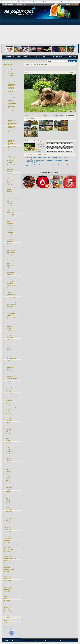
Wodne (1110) (8, 529)
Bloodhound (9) (10, 288)
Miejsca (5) (7, 614)
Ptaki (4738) (8, 525)
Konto (75, 58)
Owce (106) (8, 427)
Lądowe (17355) (8, 69)
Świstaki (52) (9, 463)
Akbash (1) (9, 365)
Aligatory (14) (9, 487)
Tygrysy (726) (9, 394)
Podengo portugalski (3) (12, 352)
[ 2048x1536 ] (34, 159)
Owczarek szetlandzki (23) (11, 101)
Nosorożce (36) (9, 469)
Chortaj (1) (9, 370)
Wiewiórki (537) (9, 400)
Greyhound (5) (10, 329)
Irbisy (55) (8, 458)
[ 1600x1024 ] (54, 160)
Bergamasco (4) (10, 340)
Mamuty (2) (8, 518)
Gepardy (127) (9, 423)
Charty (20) (9, 246)
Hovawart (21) (10, 241)
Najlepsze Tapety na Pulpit (23, 57)
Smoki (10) (8, 496)
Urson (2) (8, 521)
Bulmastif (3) (9, 350)
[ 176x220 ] (47, 164)
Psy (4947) (8, 71)
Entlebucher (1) (10, 372)
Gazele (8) (8, 501)
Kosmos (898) (7, 585)
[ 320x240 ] (37, 164)
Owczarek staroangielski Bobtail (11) (11, 117)
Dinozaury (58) (8, 538)
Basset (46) (9, 189)
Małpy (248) (8, 414)
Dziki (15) (8, 480)
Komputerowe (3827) (9, 565)
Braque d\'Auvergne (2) (12, 358)
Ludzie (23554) (7, 541)
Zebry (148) (8, 418)
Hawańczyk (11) (10, 279)
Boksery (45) (9, 191)
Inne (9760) (7, 554)
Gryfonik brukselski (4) (12, 342)
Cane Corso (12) (10, 270)
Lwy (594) (8, 398)
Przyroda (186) (7, 601)
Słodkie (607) (8, 532)
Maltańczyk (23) (10, 230)
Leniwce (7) (8, 505)
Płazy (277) (7, 536)
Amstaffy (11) (10, 277)
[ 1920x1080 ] (66, 160)
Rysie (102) (8, 434)
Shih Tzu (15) (10, 263)
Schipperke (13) (10, 268)
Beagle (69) (9, 178)
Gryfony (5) (9, 331)
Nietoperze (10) (9, 492)
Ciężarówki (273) (8, 596)
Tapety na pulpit (8, 625)
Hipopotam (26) (9, 474)
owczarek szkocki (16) (11, 107)
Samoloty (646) (8, 587)
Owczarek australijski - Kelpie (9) (12, 124)
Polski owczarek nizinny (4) (11, 141)
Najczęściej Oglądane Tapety (58, 57)
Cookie (63, 640)
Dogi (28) (9, 219)
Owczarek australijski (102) (12, 82)
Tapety (6, 623)
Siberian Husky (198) (11, 165)
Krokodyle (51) (9, 467)
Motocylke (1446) (8, 581)
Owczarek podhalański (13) (11, 113)
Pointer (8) (9, 300)
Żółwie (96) (8, 440)
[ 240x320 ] (42, 164)
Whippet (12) (9, 274)
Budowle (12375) (8, 552)
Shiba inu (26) (10, 226)
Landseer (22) (10, 235)
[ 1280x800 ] (43, 160)
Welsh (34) (9, 210)
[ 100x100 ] (70, 164)
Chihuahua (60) (10, 180)
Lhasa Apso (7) (10, 307)
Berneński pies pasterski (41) (12, 199)
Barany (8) (8, 498)
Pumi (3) (9, 354)
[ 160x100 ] (51, 164)
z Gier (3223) (7, 567)
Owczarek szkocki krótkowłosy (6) (11, 138)
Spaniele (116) (10, 169)
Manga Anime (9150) (9, 556)
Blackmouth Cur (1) (11, 367)
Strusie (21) (8, 478)
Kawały (6, 620)
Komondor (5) (10, 335)
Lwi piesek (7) (10, 309)
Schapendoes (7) (10, 311)
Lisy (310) (8, 412)
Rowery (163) (7, 603)
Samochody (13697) (9, 549)
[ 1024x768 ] (49, 158)
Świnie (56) (8, 456)
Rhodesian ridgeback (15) (11, 261)
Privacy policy (73, 640)
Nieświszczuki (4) (10, 512)
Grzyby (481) (7, 592)
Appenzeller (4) (10, 337)
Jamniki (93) (9, 171)
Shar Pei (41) (9, 201)
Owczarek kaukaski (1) (12, 153)
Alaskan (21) (9, 237)
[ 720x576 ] (39, 158)
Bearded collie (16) (11, 250)
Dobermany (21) (10, 239)
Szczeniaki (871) (10, 74)
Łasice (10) (8, 489)
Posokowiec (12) (10, 272)
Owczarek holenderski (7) (11, 134)
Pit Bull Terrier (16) (11, 253)
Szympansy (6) (9, 509)
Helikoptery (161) (8, 605)
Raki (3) (8, 516)
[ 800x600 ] (44, 158)
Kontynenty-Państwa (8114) (10, 558)
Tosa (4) (8, 347)
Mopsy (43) (9, 196)
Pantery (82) (9, 443)
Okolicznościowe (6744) (9, 561)
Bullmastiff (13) (10, 266)
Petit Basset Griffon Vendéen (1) (11, 387)
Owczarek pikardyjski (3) (12, 147)
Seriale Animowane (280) (10, 594)
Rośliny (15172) (8, 547)
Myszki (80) (8, 445)
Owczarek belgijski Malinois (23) (12, 98)
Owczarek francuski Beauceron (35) (12, 91)
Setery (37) (9, 206)
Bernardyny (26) (10, 224)
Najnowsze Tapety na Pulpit (40, 57)
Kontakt (67, 640)
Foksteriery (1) (10, 376)
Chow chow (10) (10, 283)
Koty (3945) (8, 389)
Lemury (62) (8, 449)
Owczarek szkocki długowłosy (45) (11, 85)
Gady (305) (7, 534)
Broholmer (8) (10, 290)
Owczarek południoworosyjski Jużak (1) (12, 157)
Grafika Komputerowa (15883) (11, 545)
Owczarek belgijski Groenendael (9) (12, 127)
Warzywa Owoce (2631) (9, 570)
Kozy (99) (8, 438)
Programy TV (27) (8, 612)
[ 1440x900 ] (49, 160)
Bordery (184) (10, 167)
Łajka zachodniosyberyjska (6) (12, 324)
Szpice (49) (9, 183)
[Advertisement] (40, 32)
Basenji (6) (9, 315)
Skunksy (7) (8, 507)
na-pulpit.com (37, 640)
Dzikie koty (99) (9, 436)
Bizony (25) (8, 476)
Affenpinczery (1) (10, 363)
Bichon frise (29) (10, 215)
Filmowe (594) (7, 590)
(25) (12, 94)
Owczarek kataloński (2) (12, 150)
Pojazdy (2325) (7, 574)
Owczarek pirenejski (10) (12, 121)
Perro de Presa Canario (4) (12, 345)
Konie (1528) (9, 391)
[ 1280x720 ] (38, 160)
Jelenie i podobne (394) (11, 407)
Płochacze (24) (10, 228)
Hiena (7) (8, 503)
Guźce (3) (8, 514)
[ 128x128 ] (61, 164)
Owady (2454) (8, 527)
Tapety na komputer (9, 627)
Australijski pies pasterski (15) (10, 255)
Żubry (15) (8, 485)
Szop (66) (8, 447)
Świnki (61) (8, 454)
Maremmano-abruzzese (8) (12, 295)
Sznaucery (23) (10, 232)
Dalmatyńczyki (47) (11, 187)
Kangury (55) (9, 460)
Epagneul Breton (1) (11, 374)
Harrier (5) (9, 333)
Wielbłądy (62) (9, 452)
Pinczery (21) (10, 244)
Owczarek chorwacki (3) (12, 144)
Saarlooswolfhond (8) (11, 302)
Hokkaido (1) (9, 384)
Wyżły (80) (9, 176)
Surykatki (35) (9, 472)
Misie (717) (8, 396)
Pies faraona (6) (10, 326)
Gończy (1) (9, 382)
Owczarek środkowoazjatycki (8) (12, 131)
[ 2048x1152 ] (34, 162)
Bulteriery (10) (10, 281)
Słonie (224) (8, 416)
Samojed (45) (10, 194)
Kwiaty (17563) (7, 543)
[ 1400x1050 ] (66, 158)
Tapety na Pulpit (10, 57)
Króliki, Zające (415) (10, 405)
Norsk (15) (9, 258)
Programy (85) (7, 607)
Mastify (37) (9, 204)
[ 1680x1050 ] (60, 160)
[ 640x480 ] (35, 158)
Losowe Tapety (72, 57)
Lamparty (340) (9, 409)
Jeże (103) (8, 432)
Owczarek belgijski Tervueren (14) (12, 110)
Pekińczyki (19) (10, 248)
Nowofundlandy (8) (11, 298)
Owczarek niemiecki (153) (12, 78)
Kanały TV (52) (7, 610)
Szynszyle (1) (9, 523)
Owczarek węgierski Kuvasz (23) (12, 104)
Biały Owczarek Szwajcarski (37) (11, 88)
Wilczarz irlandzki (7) (11, 313)
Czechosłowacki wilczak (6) (12, 320)
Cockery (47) (9, 185)
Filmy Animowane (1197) (10, 583)
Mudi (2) (8, 361)
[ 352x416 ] (32, 164)
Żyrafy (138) (8, 420)
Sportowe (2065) (8, 576)
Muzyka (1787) (7, 578)
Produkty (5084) (8, 563)
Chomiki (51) (9, 465)
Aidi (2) (8, 356)
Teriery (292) (9, 163)
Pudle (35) (9, 208)
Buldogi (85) (9, 174)
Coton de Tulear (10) (11, 286)
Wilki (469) (8, 403)
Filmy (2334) (7, 572)
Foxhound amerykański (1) (12, 379)
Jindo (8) (9, 292)
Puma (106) (8, 429)
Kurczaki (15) (9, 483)
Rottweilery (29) (10, 217)
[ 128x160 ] (56, 164)
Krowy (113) (8, 425)
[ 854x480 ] (34, 163)
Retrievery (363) (10, 160)
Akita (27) (9, 221)
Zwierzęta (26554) (8, 67)
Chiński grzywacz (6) (11, 318)
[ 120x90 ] (65, 164)
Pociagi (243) (7, 598)
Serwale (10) (9, 494)
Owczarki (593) (10, 76)
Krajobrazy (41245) (8, 65)
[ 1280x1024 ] (60, 158)
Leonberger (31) (10, 212)
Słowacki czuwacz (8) (11, 304)
